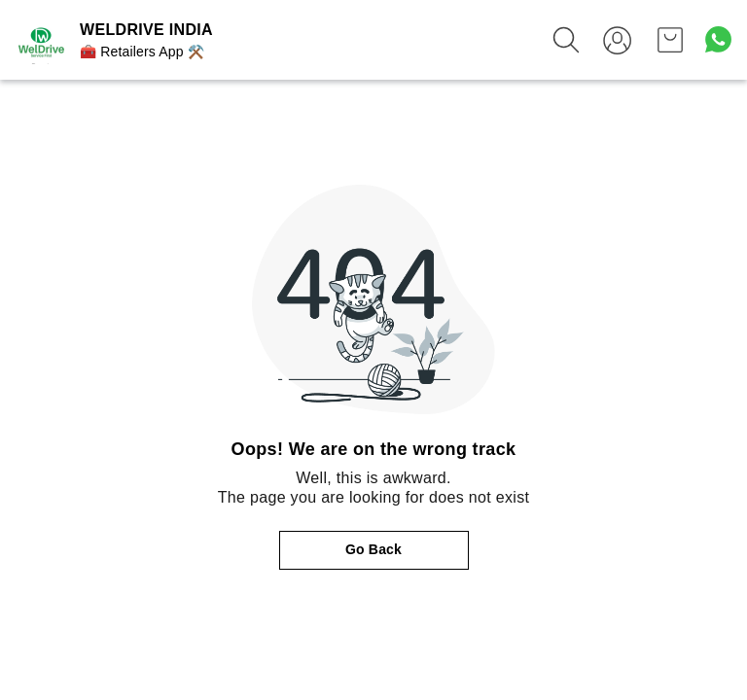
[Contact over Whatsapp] (718, 39)
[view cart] (670, 40)
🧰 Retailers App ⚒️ (142, 52)
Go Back (373, 549)
